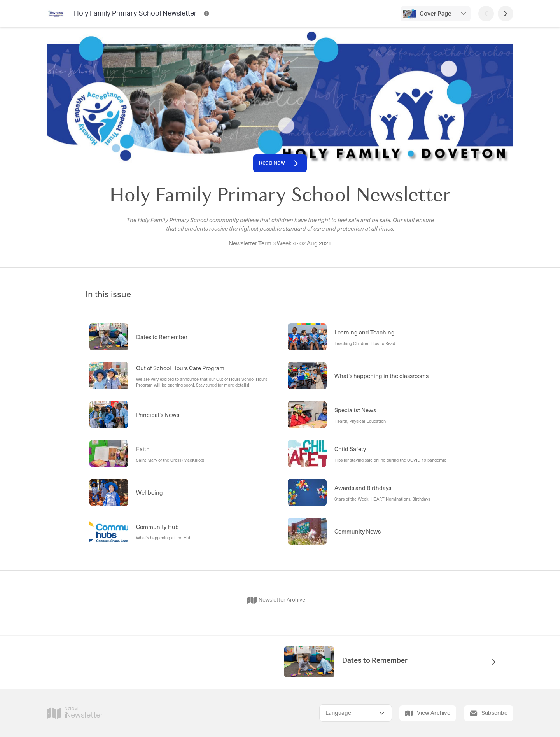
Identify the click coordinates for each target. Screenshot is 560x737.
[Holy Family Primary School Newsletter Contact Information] (206, 14)
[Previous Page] (486, 14)
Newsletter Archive (276, 600)
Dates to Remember (375, 661)
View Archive (428, 713)
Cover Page (436, 14)
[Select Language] (356, 713)
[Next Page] (506, 14)
